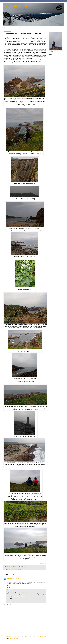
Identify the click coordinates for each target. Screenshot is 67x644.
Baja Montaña (12, 568)
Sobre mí (24, 27)
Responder (9, 587)
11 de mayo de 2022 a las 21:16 (23, 592)
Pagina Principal (6, 27)
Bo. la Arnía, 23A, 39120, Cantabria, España (14, 569)
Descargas (19, 27)
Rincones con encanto (32, 568)
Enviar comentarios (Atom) (14, 638)
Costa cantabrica (21, 568)
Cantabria (16, 568)
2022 (8, 568)
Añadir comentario (7, 605)
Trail (36, 568)
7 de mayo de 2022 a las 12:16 (18, 578)
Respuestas (10, 590)
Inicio (26, 636)
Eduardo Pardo (9, 578)
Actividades (13, 27)
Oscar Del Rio (12, 592)
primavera (26, 568)
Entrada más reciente (8, 636)
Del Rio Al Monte (15, 7)
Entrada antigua (43, 636)
